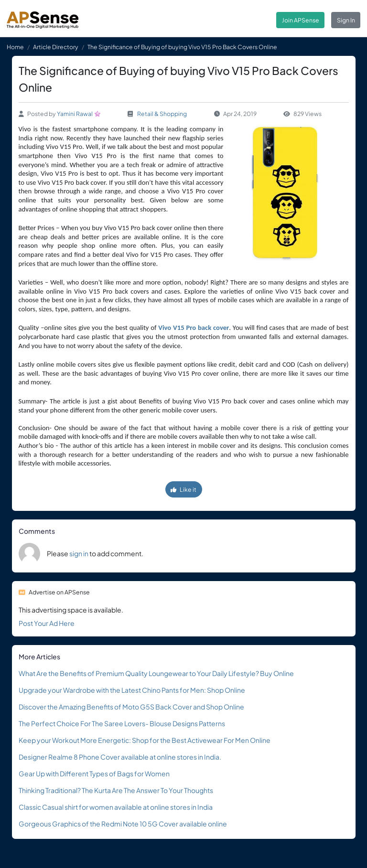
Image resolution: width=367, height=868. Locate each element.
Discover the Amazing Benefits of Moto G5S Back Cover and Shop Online (131, 707)
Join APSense (301, 20)
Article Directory (56, 47)
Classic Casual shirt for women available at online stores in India (116, 807)
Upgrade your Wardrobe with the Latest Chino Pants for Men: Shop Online (132, 690)
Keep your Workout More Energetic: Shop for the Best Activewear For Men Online (145, 740)
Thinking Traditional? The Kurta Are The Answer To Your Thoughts (116, 790)
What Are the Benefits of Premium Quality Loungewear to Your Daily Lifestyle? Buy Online (156, 673)
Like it (183, 489)
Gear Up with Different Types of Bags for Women (94, 773)
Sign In (346, 20)
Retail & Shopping (162, 114)
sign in (79, 553)
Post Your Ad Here (47, 623)
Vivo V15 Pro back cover (194, 328)
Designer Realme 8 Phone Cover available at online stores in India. (120, 757)
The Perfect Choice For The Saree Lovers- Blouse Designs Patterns (122, 723)
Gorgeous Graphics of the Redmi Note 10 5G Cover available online (123, 824)
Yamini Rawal (75, 114)
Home (15, 47)
